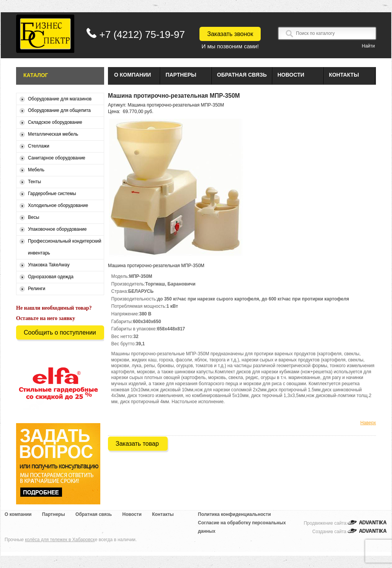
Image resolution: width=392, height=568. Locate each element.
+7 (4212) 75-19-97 (142, 34)
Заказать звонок (230, 34)
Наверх (368, 423)
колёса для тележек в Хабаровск (60, 540)
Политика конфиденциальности (234, 514)
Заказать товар (137, 444)
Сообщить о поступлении (60, 332)
